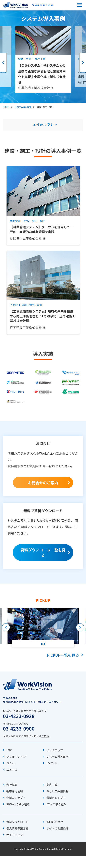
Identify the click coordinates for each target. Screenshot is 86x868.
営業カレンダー (56, 798)
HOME (6, 107)
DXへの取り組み (56, 804)
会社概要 (12, 785)
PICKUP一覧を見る (63, 655)
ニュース (12, 770)
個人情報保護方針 (17, 828)
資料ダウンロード (17, 822)
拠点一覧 (52, 785)
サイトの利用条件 (58, 828)
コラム (10, 763)
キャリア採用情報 (58, 791)
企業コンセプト (16, 798)
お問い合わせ (55, 822)
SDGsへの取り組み (18, 804)
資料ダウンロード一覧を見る (43, 552)
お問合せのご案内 (43, 483)
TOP (9, 750)
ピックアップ (55, 750)
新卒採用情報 (15, 791)
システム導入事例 (23, 107)
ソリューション (16, 757)
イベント (52, 763)
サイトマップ (15, 835)
